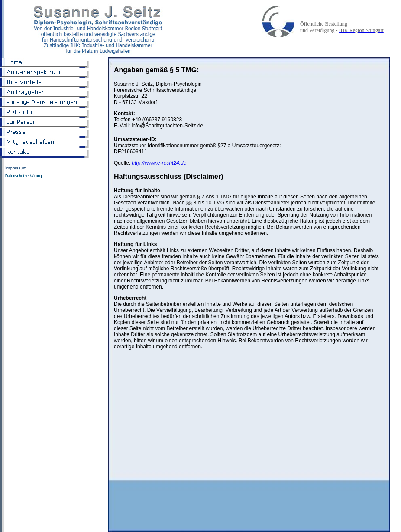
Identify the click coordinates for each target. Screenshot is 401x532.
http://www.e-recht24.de (159, 163)
